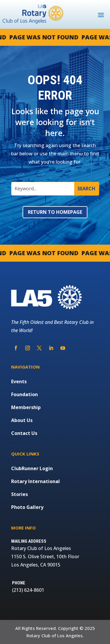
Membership (26, 407)
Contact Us (24, 433)
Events (19, 381)
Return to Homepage (55, 212)
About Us (22, 420)
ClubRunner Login (32, 468)
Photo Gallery (27, 507)
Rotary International (35, 481)
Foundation (24, 394)
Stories (20, 494)
